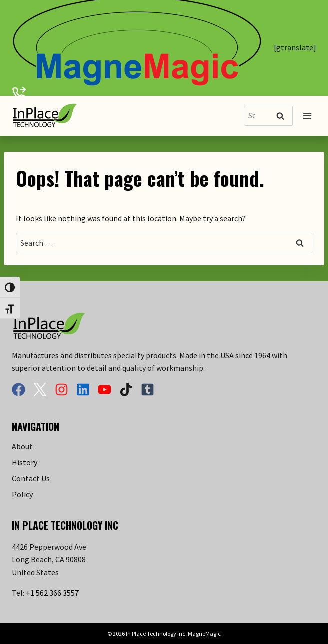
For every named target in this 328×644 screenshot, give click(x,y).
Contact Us (31, 478)
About (22, 446)
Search (283, 116)
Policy (22, 494)
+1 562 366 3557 (52, 593)
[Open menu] (307, 115)
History (25, 462)
